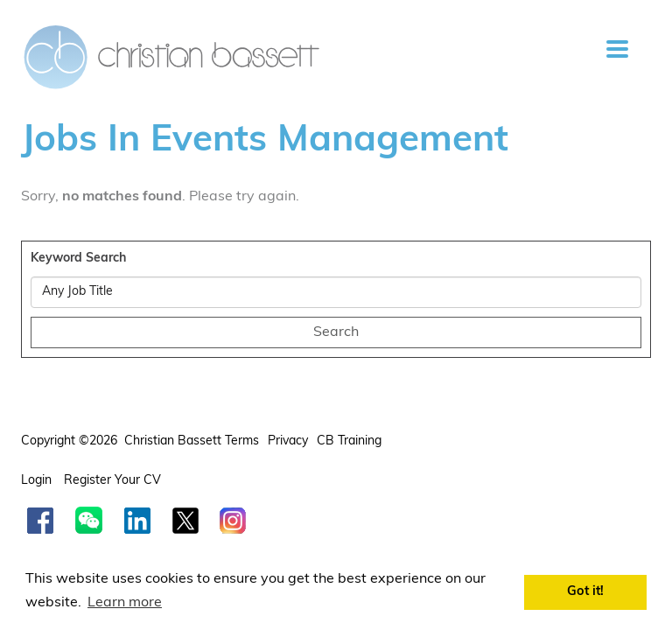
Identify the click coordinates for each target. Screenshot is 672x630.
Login (38, 481)
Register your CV (114, 481)
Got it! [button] (585, 592)
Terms (242, 441)
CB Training (349, 441)
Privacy (288, 441)
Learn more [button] (125, 603)
